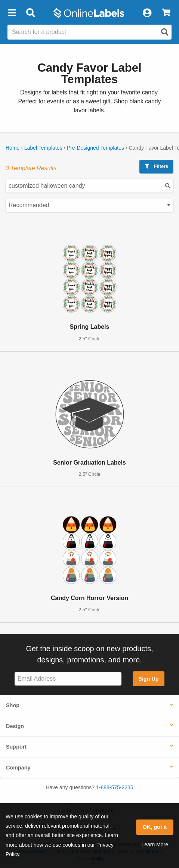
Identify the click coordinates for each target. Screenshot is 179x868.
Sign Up (148, 679)
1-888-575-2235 (115, 787)
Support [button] (16, 747)
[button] (12, 13)
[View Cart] (166, 13)
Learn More (155, 844)
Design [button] (15, 726)
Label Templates (43, 148)
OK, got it (155, 827)
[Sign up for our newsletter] (68, 679)
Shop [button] (13, 705)
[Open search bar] (30, 13)
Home (13, 148)
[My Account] (147, 13)
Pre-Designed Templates (95, 148)
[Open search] (165, 32)
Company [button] (18, 768)
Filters (156, 166)
